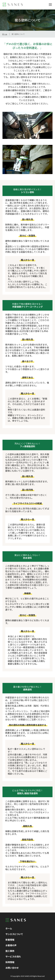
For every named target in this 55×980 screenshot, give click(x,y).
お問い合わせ (12, 968)
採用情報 (10, 962)
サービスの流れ (13, 956)
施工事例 (10, 951)
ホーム (5, 34)
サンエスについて (14, 934)
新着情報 (10, 940)
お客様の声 (11, 945)
